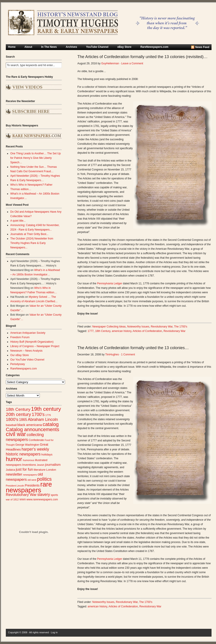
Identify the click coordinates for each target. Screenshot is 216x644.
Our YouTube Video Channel (27, 360)
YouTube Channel (97, 47)
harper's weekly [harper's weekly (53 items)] (35, 449)
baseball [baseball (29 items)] (11, 425)
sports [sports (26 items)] (54, 495)
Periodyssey (18, 364)
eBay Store (124, 47)
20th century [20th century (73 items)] (18, 414)
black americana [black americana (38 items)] (30, 425)
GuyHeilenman (110, 63)
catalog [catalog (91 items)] (51, 424)
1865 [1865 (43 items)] (23, 420)
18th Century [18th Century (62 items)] (18, 409)
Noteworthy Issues (138, 327)
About (28, 47)
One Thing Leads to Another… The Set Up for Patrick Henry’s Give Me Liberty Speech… (36, 158)
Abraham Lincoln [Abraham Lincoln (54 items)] (43, 420)
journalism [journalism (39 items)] (53, 465)
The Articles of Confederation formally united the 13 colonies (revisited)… (142, 57)
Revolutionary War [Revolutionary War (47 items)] (21, 495)
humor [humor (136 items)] (14, 459)
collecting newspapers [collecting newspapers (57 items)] (25, 437)
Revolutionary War (162, 327)
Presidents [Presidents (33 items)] (32, 485)
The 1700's (181, 327)
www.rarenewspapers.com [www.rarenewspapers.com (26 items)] (42, 499)
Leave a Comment (132, 63)
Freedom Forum (20, 337)
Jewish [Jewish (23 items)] (40, 465)
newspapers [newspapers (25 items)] (30, 475)
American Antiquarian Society (28, 333)
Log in (54, 632)
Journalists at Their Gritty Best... (29, 234)
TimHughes (112, 355)
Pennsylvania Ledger (110, 283)
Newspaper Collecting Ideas (109, 327)
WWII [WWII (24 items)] (23, 499)
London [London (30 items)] (51, 470)
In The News (49, 47)
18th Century (103, 331)
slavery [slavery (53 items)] (44, 495)
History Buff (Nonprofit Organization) (32, 342)
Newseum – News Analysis (26, 351)
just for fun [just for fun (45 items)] (24, 469)
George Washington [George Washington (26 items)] (27, 445)
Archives (71, 47)
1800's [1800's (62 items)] (12, 419)
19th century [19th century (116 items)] (46, 409)
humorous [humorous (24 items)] (29, 460)
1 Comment (128, 355)
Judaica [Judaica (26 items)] (10, 470)
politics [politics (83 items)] (44, 479)
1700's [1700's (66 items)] (38, 414)
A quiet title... (18, 221)
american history (122, 331)
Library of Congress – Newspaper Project (35, 346)
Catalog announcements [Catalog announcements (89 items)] (33, 429)
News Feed (202, 47)
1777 (91, 331)
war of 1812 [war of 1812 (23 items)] (12, 499)
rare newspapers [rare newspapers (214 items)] (29, 487)
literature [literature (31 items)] (40, 470)
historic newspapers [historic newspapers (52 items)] (23, 454)
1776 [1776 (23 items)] (48, 415)
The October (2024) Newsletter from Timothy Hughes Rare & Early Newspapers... (32, 243)
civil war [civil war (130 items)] (16, 434)
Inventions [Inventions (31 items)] (29, 465)
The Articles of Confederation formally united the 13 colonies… (133, 348)
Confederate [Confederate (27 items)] (36, 440)
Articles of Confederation (147, 331)
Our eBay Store (20, 355)
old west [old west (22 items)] (32, 480)
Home (12, 47)
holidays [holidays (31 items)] (47, 454)
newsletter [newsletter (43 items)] (14, 474)
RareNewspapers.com (154, 47)
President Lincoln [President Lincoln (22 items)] (15, 486)
